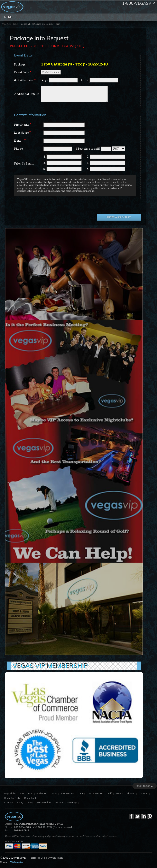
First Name (23, 125)
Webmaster (17, 862)
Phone (18, 149)
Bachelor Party (12, 798)
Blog (30, 802)
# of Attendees (25, 80)
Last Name (22, 133)
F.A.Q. (20, 802)
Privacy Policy (56, 858)
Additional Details (27, 94)
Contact (8, 802)
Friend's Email (24, 164)
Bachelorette (31, 798)
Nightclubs (10, 793)
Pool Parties (67, 793)
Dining (81, 793)
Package (20, 65)
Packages (42, 793)
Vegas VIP (26, 24)
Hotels (119, 793)
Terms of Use (38, 858)
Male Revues (96, 793)
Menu (8, 17)
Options (143, 793)
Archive (59, 802)
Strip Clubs (26, 793)
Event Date (23, 72)
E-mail (20, 141)
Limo (54, 793)
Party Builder (44, 802)
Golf (109, 793)
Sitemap (72, 802)
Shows (131, 793)
